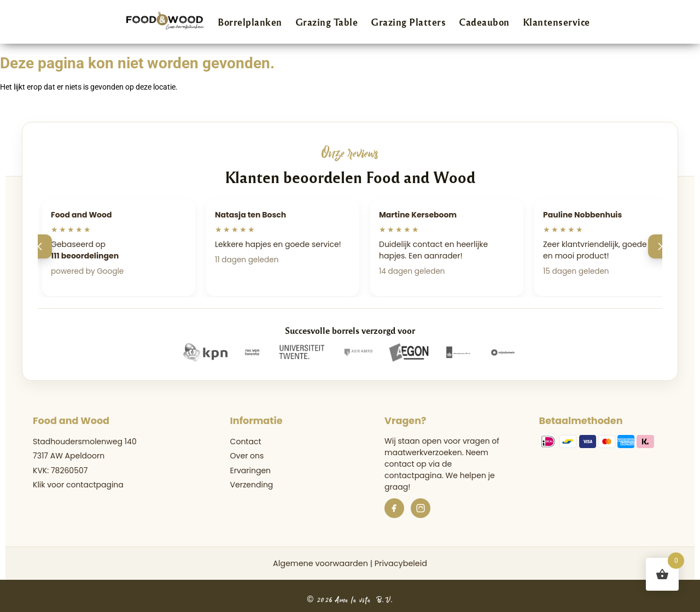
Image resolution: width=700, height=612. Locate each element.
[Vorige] (40, 246)
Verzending (252, 485)
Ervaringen (250, 470)
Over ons (247, 456)
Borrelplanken (250, 22)
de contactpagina (418, 470)
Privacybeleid (401, 563)
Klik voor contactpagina (78, 485)
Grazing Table (327, 22)
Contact (246, 442)
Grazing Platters (408, 22)
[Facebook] (394, 508)
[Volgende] (660, 246)
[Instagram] (421, 508)
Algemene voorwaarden (320, 563)
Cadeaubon (484, 22)
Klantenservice (556, 22)
